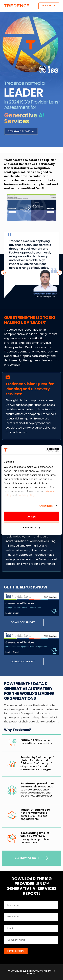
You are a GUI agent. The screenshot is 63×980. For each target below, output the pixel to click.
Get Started (49, 6)
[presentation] (3, 273)
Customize (32, 527)
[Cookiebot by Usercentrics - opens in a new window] (45, 450)
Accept (31, 516)
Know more (46, 506)
